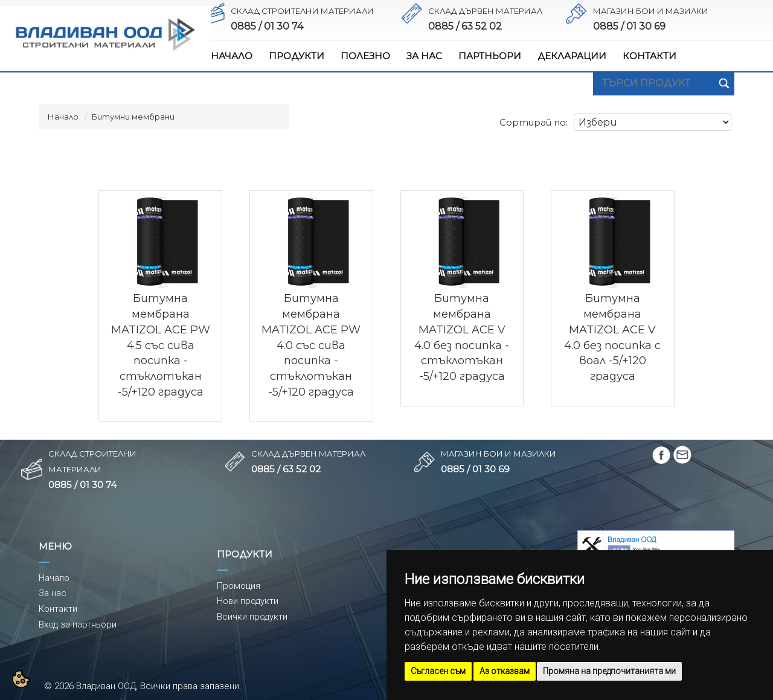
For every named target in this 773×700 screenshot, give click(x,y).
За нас (53, 593)
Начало (63, 117)
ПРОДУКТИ (297, 56)
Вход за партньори (78, 625)
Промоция (239, 586)
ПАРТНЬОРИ (490, 56)
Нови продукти (248, 601)
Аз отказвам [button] (505, 671)
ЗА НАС (424, 56)
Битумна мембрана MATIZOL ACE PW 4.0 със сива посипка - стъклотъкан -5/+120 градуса (311, 345)
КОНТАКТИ (650, 56)
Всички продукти (252, 617)
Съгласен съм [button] (438, 671)
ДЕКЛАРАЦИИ (572, 56)
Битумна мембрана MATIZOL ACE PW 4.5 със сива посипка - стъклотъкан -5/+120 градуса (161, 345)
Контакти (58, 609)
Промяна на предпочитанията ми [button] (609, 671)
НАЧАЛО (232, 56)
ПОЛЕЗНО (365, 56)
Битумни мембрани (133, 117)
